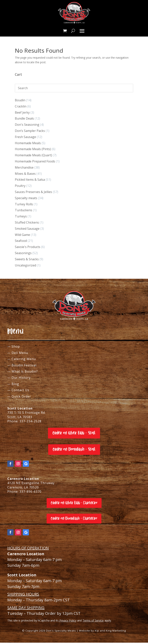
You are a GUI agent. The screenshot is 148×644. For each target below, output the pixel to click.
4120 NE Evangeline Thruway (31, 484)
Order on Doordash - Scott (74, 451)
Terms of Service (93, 622)
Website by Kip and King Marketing (102, 632)
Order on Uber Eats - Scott (74, 434)
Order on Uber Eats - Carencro (74, 504)
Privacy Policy (67, 622)
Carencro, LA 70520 (23, 489)
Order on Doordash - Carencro (74, 520)
